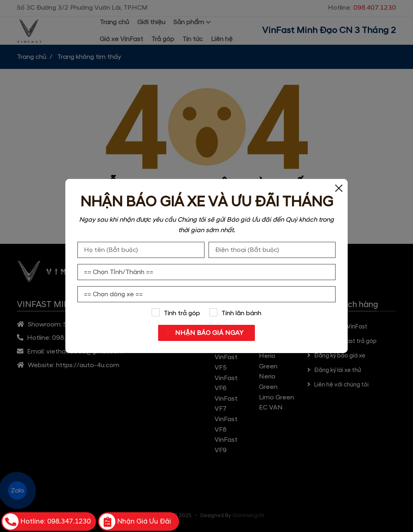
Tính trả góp (176, 313)
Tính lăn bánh (236, 313)
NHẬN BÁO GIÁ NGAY (208, 333)
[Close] (339, 188)
